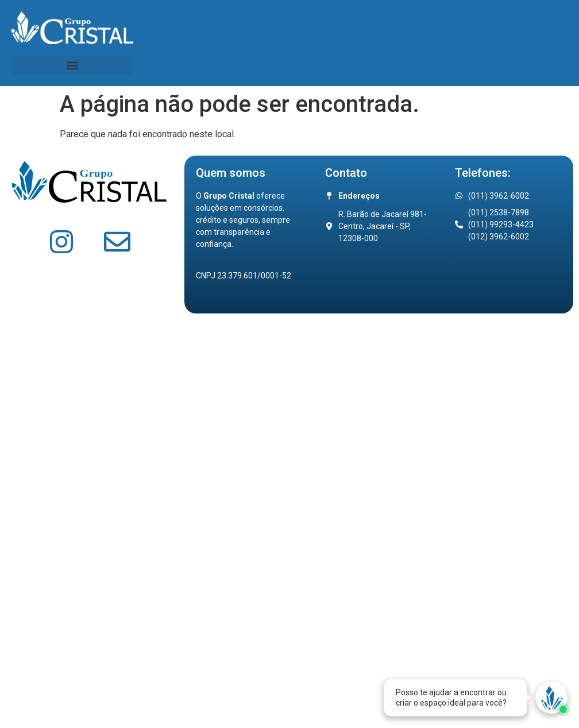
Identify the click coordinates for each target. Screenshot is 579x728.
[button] (72, 65)
